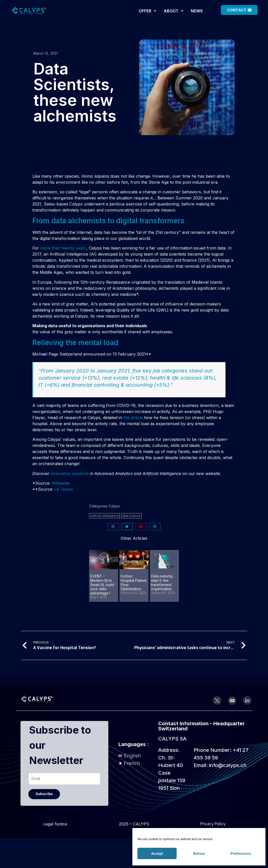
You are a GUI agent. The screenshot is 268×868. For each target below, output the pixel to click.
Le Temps (64, 489)
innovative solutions (70, 473)
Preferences (241, 854)
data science (131, 516)
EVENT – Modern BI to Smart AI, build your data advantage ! (102, 585)
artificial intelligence (104, 516)
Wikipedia (61, 483)
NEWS (197, 11)
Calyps (114, 506)
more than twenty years (63, 248)
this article (133, 418)
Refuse (199, 854)
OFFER (147, 11)
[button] (147, 11)
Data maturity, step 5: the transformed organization (162, 582)
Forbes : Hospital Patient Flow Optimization (134, 582)
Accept (157, 854)
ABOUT (173, 11)
